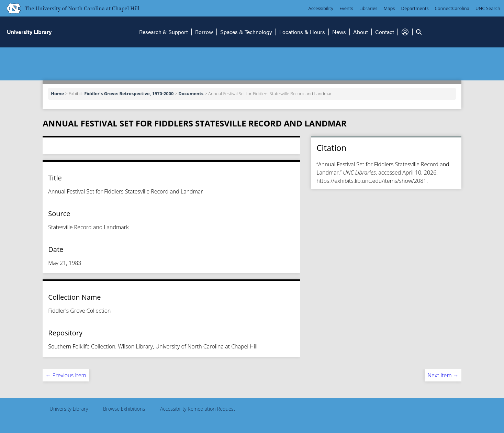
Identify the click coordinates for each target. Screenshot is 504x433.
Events (346, 8)
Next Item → (443, 375)
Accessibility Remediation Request (198, 409)
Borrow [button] (204, 32)
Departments (415, 8)
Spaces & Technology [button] (246, 32)
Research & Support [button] (164, 32)
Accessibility (321, 8)
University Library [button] (29, 32)
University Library (69, 409)
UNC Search (488, 8)
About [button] (361, 32)
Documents (191, 93)
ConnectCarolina (452, 8)
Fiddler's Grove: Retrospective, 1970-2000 (129, 93)
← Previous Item (66, 375)
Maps (389, 8)
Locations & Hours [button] (302, 32)
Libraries (368, 8)
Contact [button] (385, 32)
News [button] (339, 32)
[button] (405, 32)
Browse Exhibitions (124, 409)
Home (57, 93)
